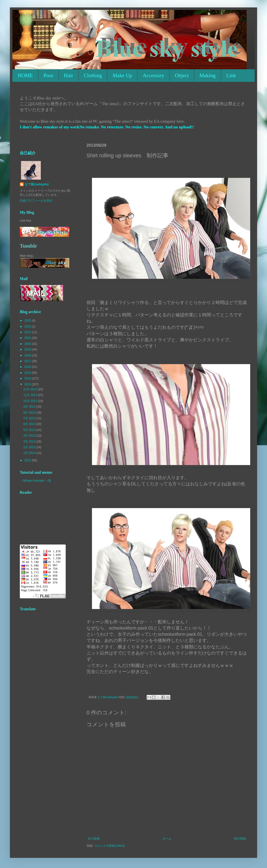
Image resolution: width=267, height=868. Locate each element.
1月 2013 (30, 453)
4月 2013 (30, 436)
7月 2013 (30, 418)
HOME (25, 75)
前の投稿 (240, 839)
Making (208, 75)
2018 (28, 355)
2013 (28, 384)
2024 (28, 327)
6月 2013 (30, 424)
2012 (28, 460)
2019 (28, 350)
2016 (28, 367)
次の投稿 (94, 839)
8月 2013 (30, 413)
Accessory (153, 75)
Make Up (122, 75)
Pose (48, 75)
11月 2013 (31, 395)
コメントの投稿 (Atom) (109, 846)
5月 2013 (30, 430)
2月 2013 (30, 447)
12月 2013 (31, 389)
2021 (28, 338)
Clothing (93, 75)
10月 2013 (31, 401)
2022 (28, 332)
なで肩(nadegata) (37, 184)
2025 (28, 321)
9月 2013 (30, 407)
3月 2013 (30, 442)
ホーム (167, 839)
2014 (28, 378)
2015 (28, 373)
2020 (28, 344)
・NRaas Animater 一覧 (35, 481)
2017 (28, 361)
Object (182, 75)
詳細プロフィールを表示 (36, 201)
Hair (69, 75)
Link (231, 75)
